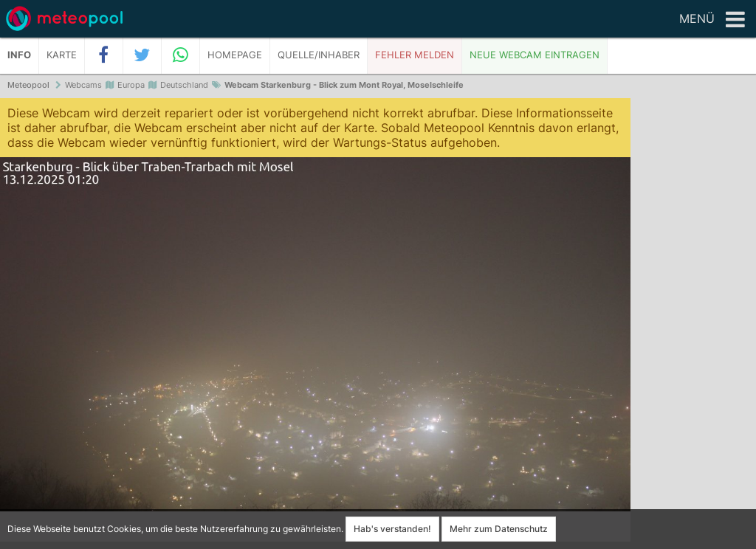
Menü (712, 20)
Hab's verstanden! (392, 529)
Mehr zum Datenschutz (499, 529)
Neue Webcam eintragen (535, 55)
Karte (62, 55)
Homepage (235, 55)
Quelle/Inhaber (319, 55)
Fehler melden (415, 55)
